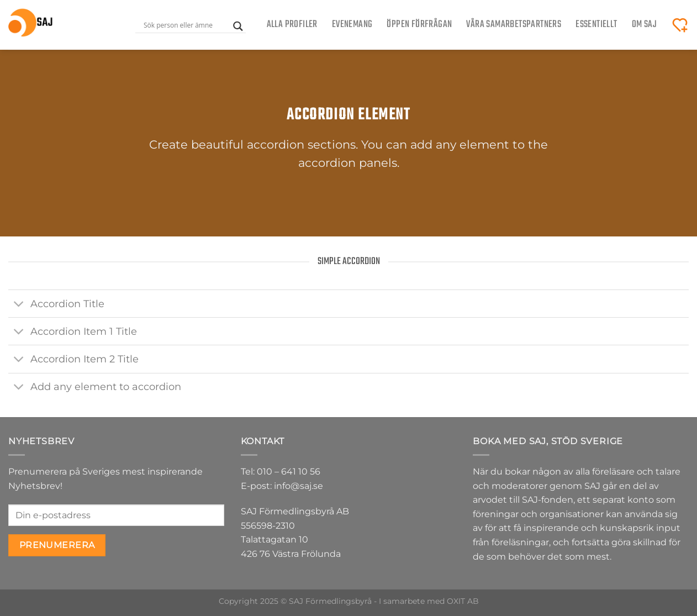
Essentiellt (596, 25)
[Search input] (186, 25)
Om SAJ (644, 25)
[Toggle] (19, 305)
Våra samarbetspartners (514, 25)
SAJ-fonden (548, 500)
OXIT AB (463, 601)
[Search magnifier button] (238, 26)
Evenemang (352, 25)
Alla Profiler (292, 25)
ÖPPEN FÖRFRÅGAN (419, 25)
